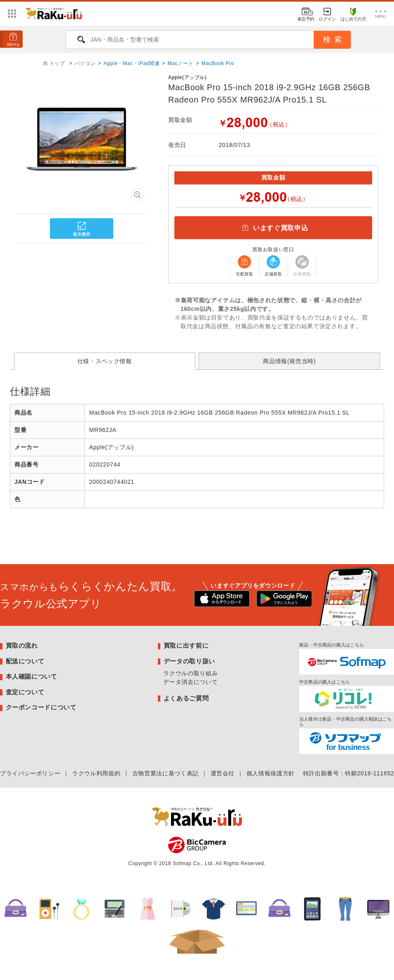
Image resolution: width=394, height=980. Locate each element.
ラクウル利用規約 (96, 773)
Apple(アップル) (188, 77)
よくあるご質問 (186, 698)
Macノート (181, 63)
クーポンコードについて (41, 707)
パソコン (85, 63)
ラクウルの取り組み (190, 673)
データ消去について (190, 682)
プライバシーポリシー (30, 773)
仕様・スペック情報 (105, 361)
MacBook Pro (218, 63)
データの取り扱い (189, 661)
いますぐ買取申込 (273, 228)
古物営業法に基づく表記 (165, 773)
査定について (25, 692)
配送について (25, 661)
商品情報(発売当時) (289, 361)
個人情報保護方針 (271, 773)
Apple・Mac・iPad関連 (132, 63)
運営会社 (223, 773)
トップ (58, 63)
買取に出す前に (186, 645)
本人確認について (32, 676)
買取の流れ (22, 645)
